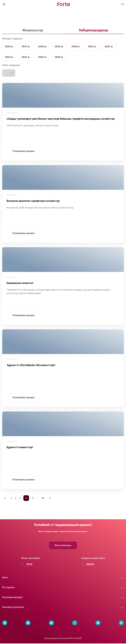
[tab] (33, 30)
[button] (9, 73)
